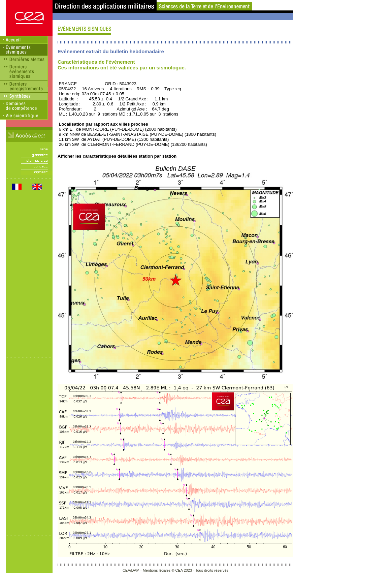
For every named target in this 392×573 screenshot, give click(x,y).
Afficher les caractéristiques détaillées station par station (117, 156)
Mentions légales (157, 570)
